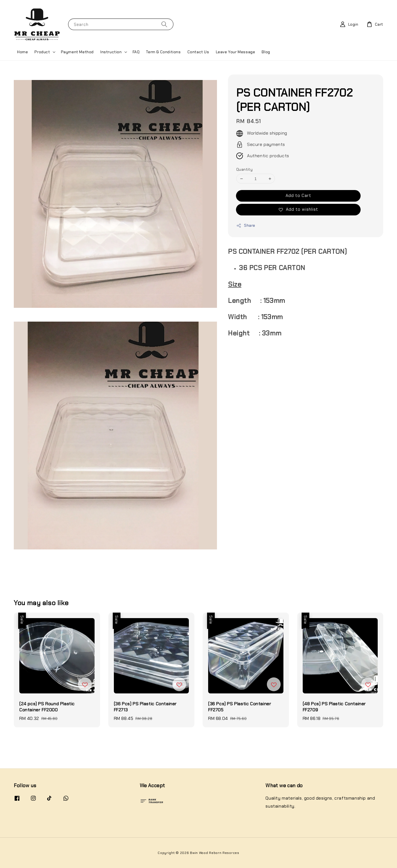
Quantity (244, 169)
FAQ (136, 52)
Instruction (111, 52)
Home (22, 52)
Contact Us (198, 52)
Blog (266, 52)
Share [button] (246, 225)
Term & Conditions (163, 52)
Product (42, 52)
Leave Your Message (236, 52)
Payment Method (77, 52)
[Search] (164, 24)
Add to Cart (298, 196)
